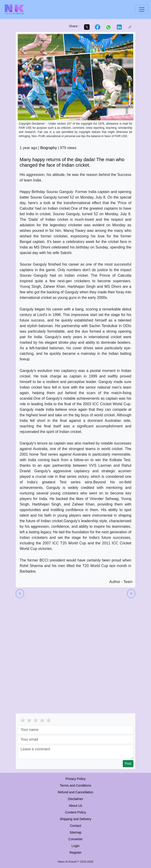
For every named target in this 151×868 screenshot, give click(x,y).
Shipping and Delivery (75, 819)
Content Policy (75, 812)
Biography (49, 148)
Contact (75, 826)
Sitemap (75, 832)
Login (75, 846)
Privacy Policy (75, 779)
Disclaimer (75, 799)
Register (75, 853)
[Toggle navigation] (142, 9)
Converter (75, 839)
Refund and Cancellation (75, 792)
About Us (75, 806)
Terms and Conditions (75, 785)
